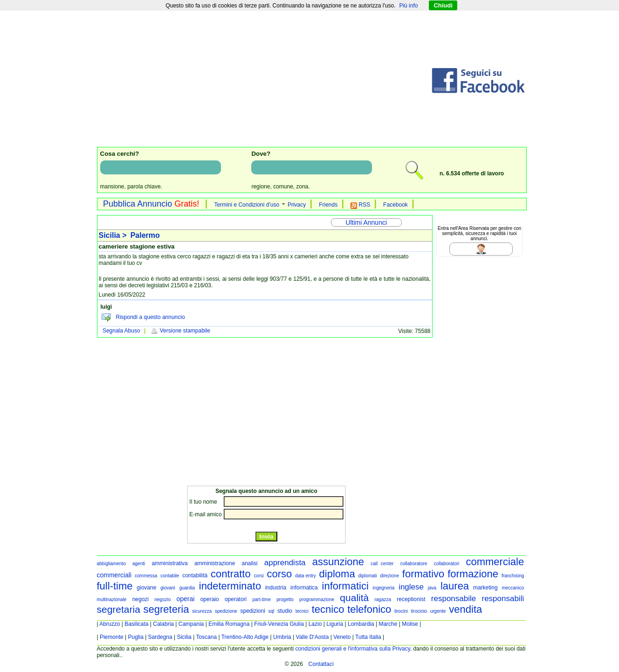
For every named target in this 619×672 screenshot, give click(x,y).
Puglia (135, 637)
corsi (259, 576)
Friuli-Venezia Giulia (279, 624)
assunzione (338, 562)
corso (280, 574)
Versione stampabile (180, 331)
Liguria (335, 624)
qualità (354, 598)
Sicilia (184, 637)
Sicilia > (114, 235)
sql (272, 611)
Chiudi (443, 5)
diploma (337, 574)
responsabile (454, 599)
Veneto (342, 637)
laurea (455, 586)
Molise (410, 624)
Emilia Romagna (229, 624)
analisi (250, 563)
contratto (231, 574)
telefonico (369, 609)
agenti (139, 564)
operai (186, 599)
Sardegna (160, 637)
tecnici (302, 611)
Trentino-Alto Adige (245, 637)
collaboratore (414, 564)
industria (276, 588)
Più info (408, 6)
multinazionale (112, 599)
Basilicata (136, 624)
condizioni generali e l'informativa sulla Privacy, (354, 649)
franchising (513, 576)
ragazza (383, 599)
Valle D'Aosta (313, 637)
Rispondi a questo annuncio (151, 317)
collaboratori (447, 564)
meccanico (513, 588)
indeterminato (230, 586)
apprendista (285, 563)
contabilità (195, 575)
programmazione (317, 599)
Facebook (395, 205)
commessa (146, 576)
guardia (187, 588)
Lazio (315, 624)
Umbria (282, 637)
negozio (162, 599)
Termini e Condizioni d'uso (247, 205)
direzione (389, 576)
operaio (210, 599)
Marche (388, 624)
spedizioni (252, 611)
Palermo (145, 235)
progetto (285, 599)
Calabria (163, 624)
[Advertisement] (264, 81)
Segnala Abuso (121, 331)
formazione (473, 574)
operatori (236, 599)
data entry (306, 576)
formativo (423, 574)
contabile (170, 576)
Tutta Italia (368, 637)
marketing (485, 588)
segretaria (119, 609)
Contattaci (321, 664)
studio (285, 611)
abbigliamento (111, 564)
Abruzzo (110, 624)
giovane (146, 588)
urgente (438, 611)
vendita (465, 609)
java (432, 588)
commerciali (114, 575)
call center (382, 564)
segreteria (166, 609)
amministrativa (169, 563)
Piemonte (112, 637)
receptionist (411, 599)
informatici (345, 586)
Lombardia (361, 624)
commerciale (495, 562)
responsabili (503, 599)
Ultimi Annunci (366, 222)
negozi (141, 599)
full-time (115, 586)
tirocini (401, 611)
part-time (261, 599)
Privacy (297, 205)
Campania (191, 624)
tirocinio (419, 611)
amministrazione (215, 563)
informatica (304, 588)
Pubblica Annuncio (151, 204)
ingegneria (384, 588)
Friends (328, 205)
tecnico (328, 609)
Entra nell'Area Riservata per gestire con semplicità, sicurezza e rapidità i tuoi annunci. (479, 233)
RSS (360, 205)
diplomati (368, 576)
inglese (411, 587)
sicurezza (202, 611)
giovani (168, 588)
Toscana (206, 637)
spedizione (226, 611)
